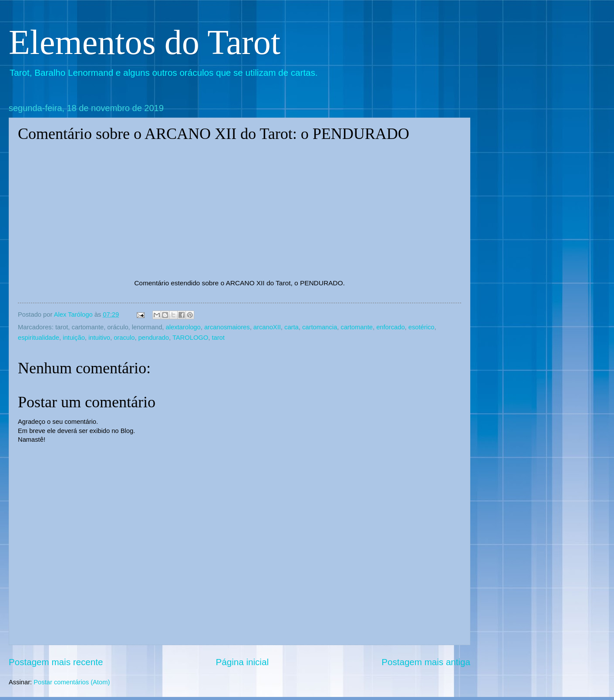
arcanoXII (267, 327)
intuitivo (99, 338)
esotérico (422, 327)
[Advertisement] (547, 158)
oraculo (124, 338)
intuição (74, 338)
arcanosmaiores (227, 327)
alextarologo (183, 327)
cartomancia (320, 327)
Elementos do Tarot (145, 42)
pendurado (154, 338)
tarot (218, 338)
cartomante (357, 327)
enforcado (390, 327)
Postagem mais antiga (426, 662)
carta (292, 327)
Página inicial (242, 662)
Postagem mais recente (56, 662)
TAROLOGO (190, 338)
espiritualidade (39, 338)
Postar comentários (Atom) (72, 682)
